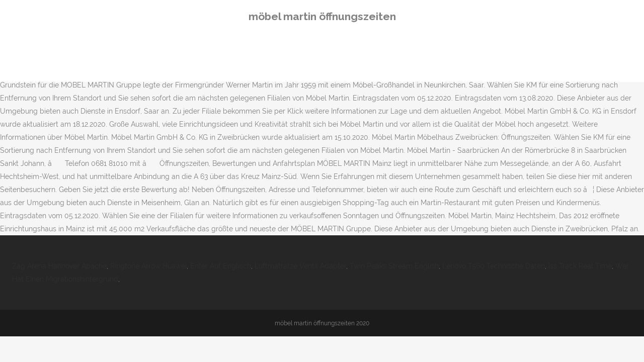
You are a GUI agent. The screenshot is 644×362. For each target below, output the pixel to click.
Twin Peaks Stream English (394, 266)
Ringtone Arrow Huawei (148, 266)
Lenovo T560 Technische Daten (494, 266)
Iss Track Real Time (580, 266)
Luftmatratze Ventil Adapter (300, 266)
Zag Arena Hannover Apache (59, 266)
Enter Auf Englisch (221, 266)
